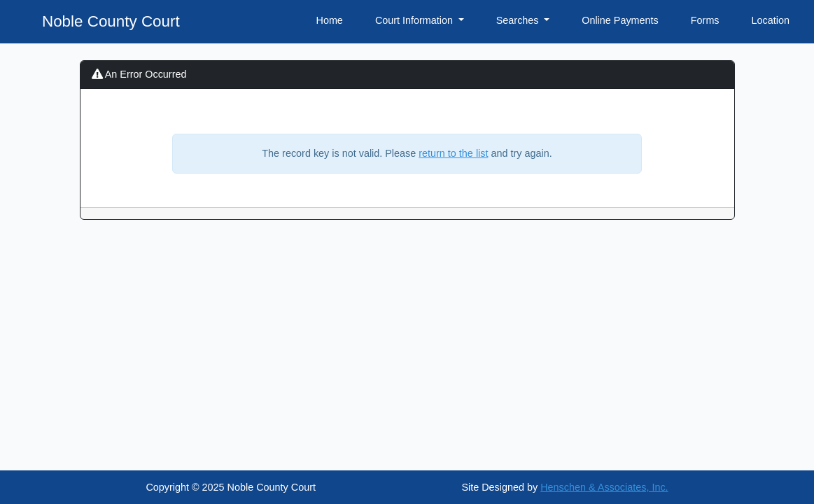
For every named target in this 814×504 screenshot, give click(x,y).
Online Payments (620, 20)
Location (771, 20)
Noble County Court (111, 21)
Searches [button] (519, 20)
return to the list (453, 153)
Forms (705, 20)
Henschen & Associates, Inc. (604, 487)
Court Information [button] (415, 20)
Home (329, 20)
